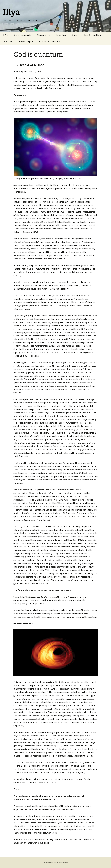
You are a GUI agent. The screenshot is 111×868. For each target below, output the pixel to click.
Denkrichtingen (26, 42)
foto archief (8, 42)
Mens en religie (44, 35)
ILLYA (5, 35)
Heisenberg (61, 35)
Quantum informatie (22, 35)
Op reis (75, 35)
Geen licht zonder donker (50, 42)
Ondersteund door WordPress (55, 862)
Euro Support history (93, 35)
